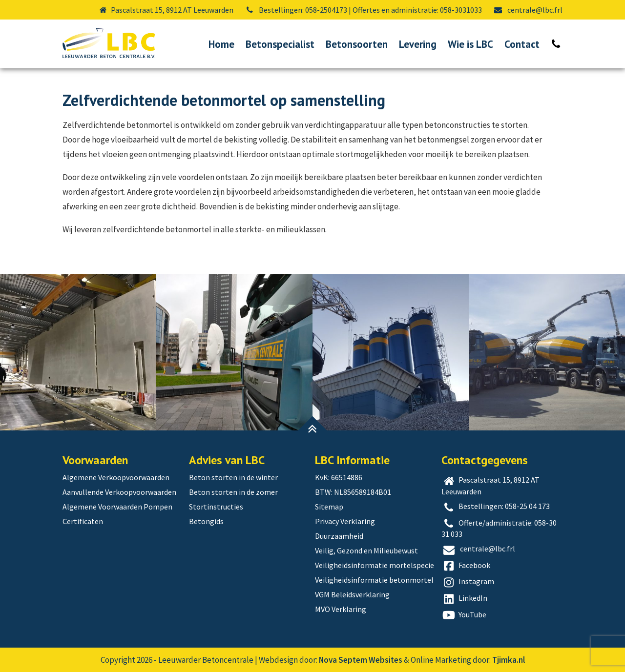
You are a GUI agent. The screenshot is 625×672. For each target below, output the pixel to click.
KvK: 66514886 (339, 477)
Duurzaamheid (339, 536)
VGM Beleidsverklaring (352, 594)
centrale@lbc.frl (528, 10)
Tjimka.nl (509, 660)
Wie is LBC (470, 44)
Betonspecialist (280, 44)
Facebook (466, 566)
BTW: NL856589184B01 (353, 492)
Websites (385, 660)
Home (221, 44)
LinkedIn (465, 599)
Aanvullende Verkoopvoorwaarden (119, 492)
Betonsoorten (357, 44)
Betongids (206, 521)
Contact (522, 44)
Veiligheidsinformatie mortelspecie (375, 565)
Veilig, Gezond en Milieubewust (366, 550)
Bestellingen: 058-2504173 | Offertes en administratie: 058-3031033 (363, 10)
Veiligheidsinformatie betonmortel (374, 580)
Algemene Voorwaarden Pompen (117, 507)
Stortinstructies (216, 507)
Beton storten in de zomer (233, 492)
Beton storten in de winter (233, 477)
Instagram (468, 582)
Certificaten (83, 521)
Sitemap (329, 507)
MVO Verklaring (341, 609)
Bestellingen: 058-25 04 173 (496, 507)
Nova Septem (343, 660)
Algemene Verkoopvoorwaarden (116, 477)
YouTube (464, 615)
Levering (418, 44)
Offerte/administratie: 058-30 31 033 (499, 529)
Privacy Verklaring (345, 521)
